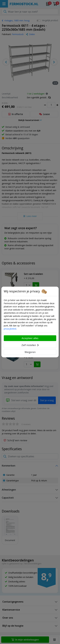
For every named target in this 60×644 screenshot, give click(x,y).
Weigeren (30, 352)
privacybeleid (10, 329)
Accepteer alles (30, 338)
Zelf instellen (30, 345)
